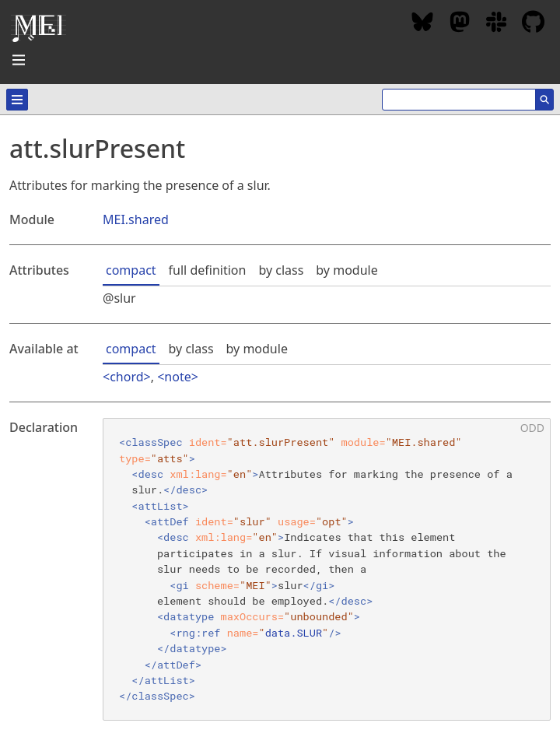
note (177, 377)
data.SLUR (294, 633)
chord (126, 377)
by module (346, 270)
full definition (208, 270)
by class (281, 270)
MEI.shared (136, 219)
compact (131, 270)
